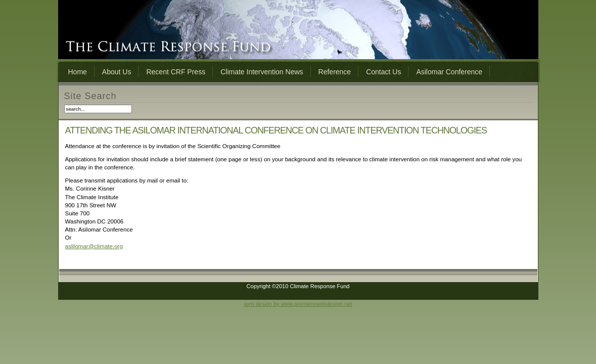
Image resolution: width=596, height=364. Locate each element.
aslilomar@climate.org (94, 246)
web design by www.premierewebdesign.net (298, 304)
